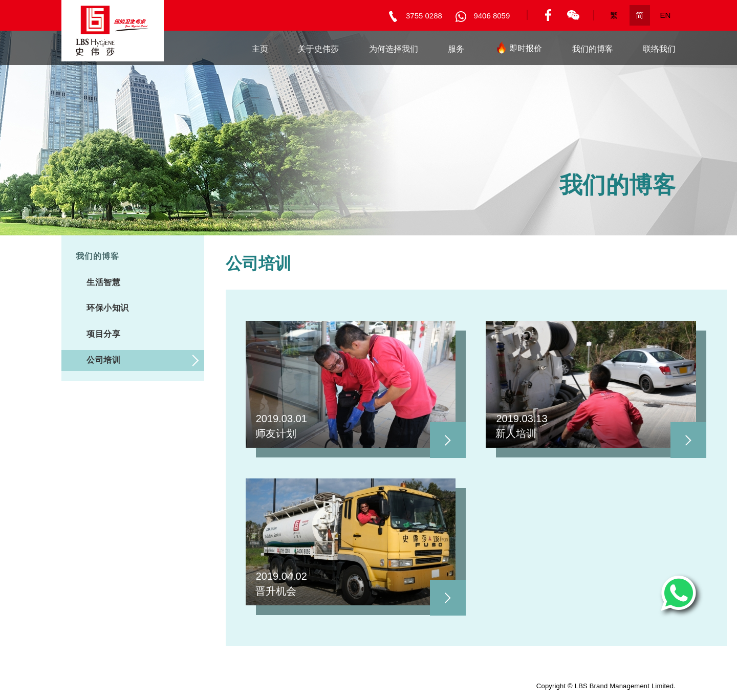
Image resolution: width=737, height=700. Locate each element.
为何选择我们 (394, 49)
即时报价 (518, 50)
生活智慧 (103, 282)
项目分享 (103, 334)
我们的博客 (593, 49)
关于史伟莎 (318, 49)
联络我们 (659, 49)
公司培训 (103, 360)
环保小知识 (108, 308)
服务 (456, 49)
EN (666, 15)
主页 (260, 49)
